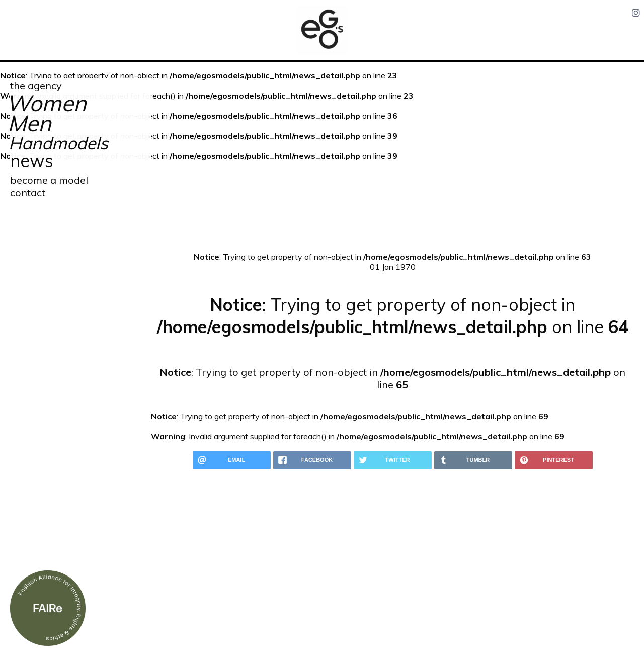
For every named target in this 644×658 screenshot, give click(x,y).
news (32, 161)
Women (46, 103)
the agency (36, 85)
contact (28, 192)
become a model (49, 180)
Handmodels (58, 143)
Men (29, 123)
